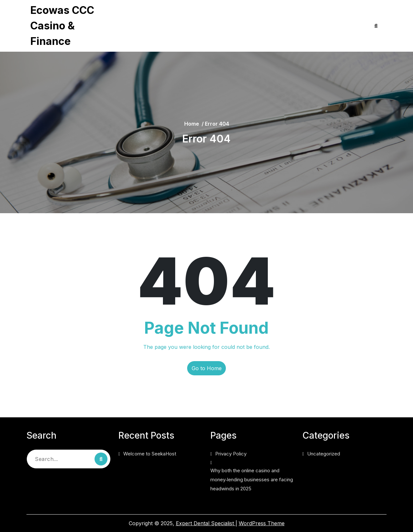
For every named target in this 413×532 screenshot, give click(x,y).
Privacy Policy (145, 13)
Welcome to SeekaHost (150, 454)
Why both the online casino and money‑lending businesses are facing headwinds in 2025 (214, 34)
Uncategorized (324, 454)
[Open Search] (376, 26)
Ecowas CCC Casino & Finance (62, 26)
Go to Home (207, 368)
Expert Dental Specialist (206, 523)
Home (192, 124)
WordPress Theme (262, 523)
